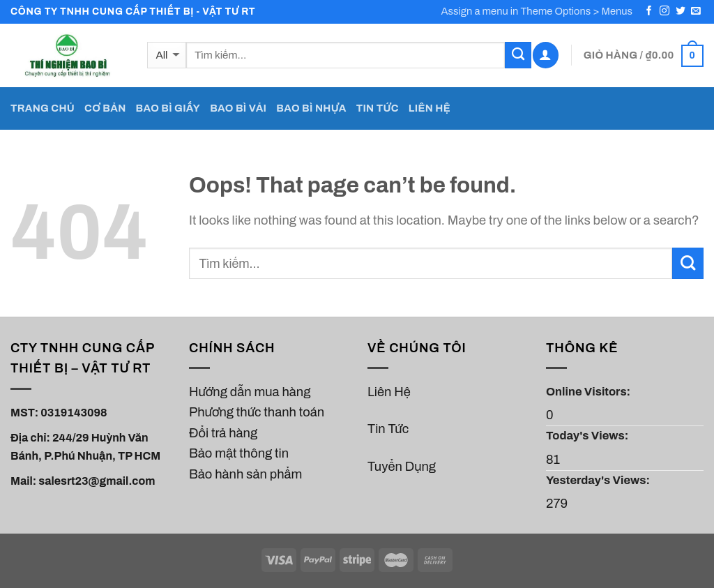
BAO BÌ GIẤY (168, 108)
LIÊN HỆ (430, 108)
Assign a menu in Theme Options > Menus (537, 11)
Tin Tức (388, 429)
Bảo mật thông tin (239, 453)
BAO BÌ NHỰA (311, 108)
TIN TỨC (378, 108)
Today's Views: (588, 435)
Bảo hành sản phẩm (245, 474)
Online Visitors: (589, 391)
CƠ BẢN (105, 108)
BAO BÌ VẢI (238, 108)
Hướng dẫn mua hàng (250, 392)
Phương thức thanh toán (257, 412)
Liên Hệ (389, 392)
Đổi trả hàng (223, 433)
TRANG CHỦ (43, 108)
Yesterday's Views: (599, 480)
